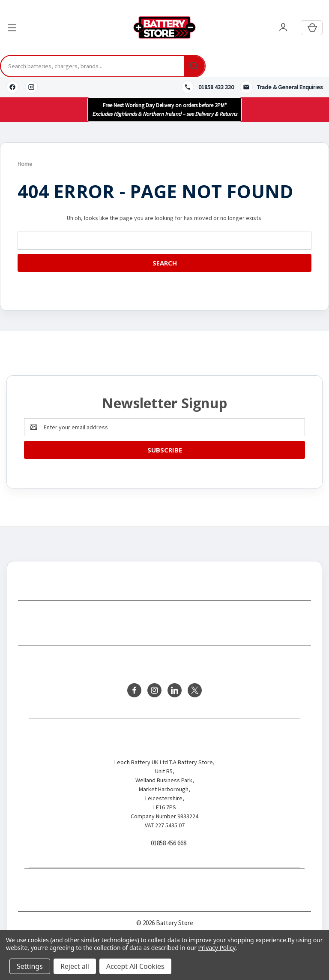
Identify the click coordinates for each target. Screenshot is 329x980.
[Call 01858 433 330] (208, 87)
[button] (164, 110)
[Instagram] (31, 87)
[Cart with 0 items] (312, 28)
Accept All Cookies (135, 966)
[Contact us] (281, 87)
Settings (30, 966)
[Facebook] (12, 87)
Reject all (75, 966)
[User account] (283, 28)
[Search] (194, 66)
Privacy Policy (217, 948)
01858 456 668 (169, 843)
